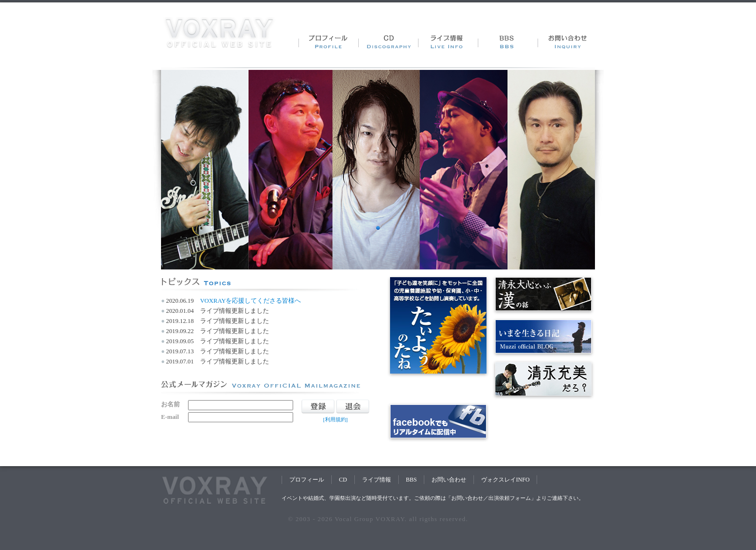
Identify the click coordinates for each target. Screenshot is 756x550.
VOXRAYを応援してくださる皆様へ (251, 301)
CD (343, 480)
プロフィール (307, 480)
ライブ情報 (377, 480)
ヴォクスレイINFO (505, 480)
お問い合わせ (449, 480)
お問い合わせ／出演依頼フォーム (491, 498)
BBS (412, 480)
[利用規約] (335, 419)
